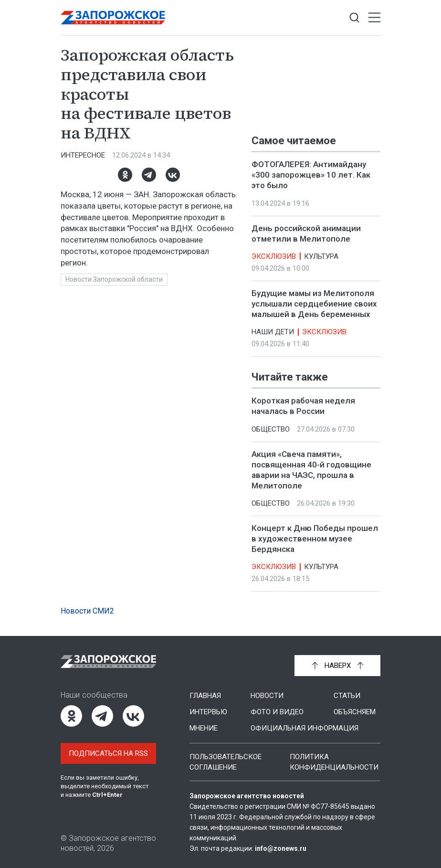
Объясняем (355, 712)
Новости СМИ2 (87, 611)
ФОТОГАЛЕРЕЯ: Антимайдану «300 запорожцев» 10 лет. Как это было (311, 175)
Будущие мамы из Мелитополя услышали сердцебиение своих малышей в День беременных (314, 304)
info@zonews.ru (281, 848)
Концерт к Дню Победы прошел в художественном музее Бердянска (315, 539)
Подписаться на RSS (108, 753)
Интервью (208, 712)
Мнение (204, 728)
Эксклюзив (274, 256)
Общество (271, 429)
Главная (205, 696)
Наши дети (273, 332)
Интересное (83, 155)
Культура (321, 256)
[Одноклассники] (125, 175)
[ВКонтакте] (173, 175)
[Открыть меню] (374, 18)
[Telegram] (149, 175)
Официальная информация (304, 728)
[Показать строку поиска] (354, 18)
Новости (267, 696)
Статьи (347, 696)
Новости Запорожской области (114, 279)
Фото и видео (277, 712)
